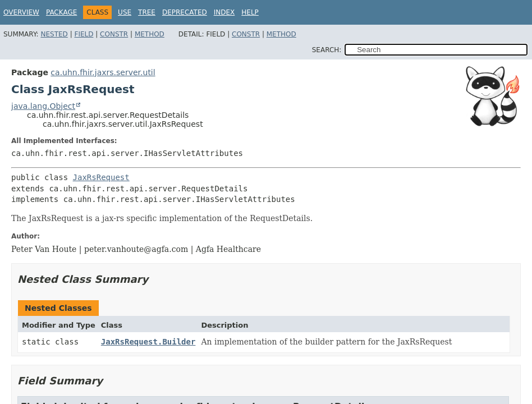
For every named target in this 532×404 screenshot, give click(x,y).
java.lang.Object (43, 106)
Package (61, 12)
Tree (147, 12)
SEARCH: (327, 50)
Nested (54, 34)
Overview (21, 12)
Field (84, 34)
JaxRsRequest (101, 177)
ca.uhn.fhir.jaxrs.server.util (103, 72)
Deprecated (185, 12)
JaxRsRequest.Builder (148, 342)
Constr (114, 34)
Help (250, 12)
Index (224, 12)
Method (150, 34)
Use (125, 12)
